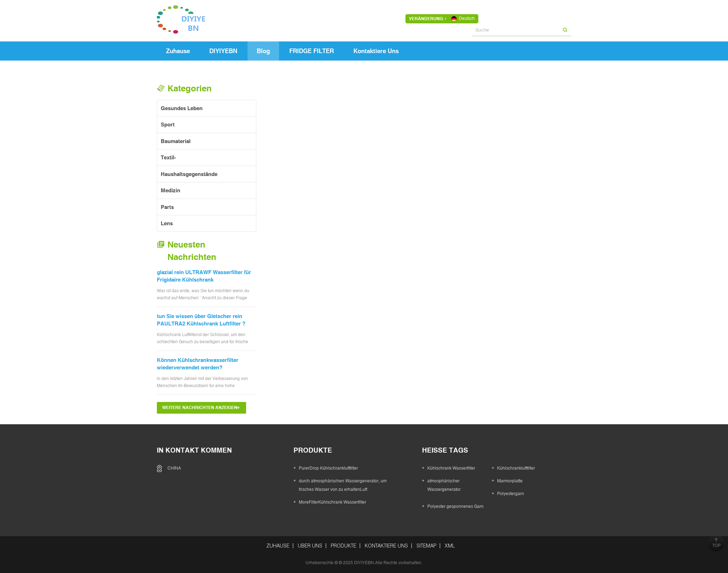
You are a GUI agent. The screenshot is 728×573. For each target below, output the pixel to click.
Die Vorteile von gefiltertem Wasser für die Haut (350, 292)
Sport (168, 124)
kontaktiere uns (376, 51)
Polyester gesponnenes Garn (456, 506)
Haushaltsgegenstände (189, 174)
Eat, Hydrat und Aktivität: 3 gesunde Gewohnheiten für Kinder (347, 188)
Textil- (168, 157)
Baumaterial (176, 141)
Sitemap (426, 546)
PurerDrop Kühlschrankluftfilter (328, 468)
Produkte (343, 546)
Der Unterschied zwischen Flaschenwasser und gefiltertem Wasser (549, 189)
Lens (167, 223)
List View (349, 106)
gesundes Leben (182, 108)
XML (450, 546)
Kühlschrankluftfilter (516, 468)
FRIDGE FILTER (312, 51)
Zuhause (178, 51)
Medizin (170, 190)
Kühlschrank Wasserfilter (451, 468)
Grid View (337, 106)
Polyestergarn (511, 494)
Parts (167, 207)
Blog (263, 51)
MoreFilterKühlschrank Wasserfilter (332, 502)
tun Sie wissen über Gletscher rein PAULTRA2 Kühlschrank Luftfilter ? (201, 320)
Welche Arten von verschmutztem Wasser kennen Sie (448, 188)
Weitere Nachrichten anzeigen (200, 408)
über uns (310, 546)
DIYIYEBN (223, 51)
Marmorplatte (510, 481)
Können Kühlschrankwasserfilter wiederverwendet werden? (198, 364)
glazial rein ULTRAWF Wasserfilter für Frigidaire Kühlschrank (204, 276)
